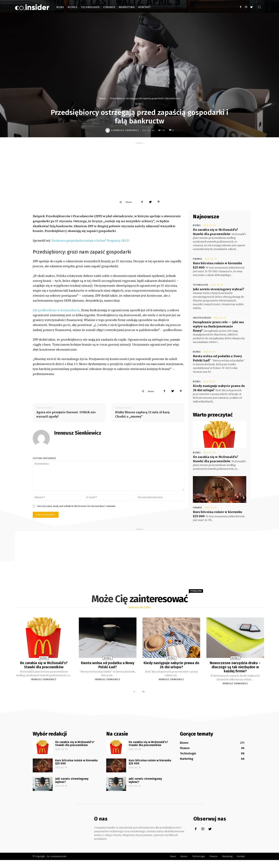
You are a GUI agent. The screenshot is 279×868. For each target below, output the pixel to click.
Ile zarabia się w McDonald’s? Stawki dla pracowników (44, 665)
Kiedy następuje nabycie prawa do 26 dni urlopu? (171, 665)
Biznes (102, 98)
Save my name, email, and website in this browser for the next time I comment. (76, 506)
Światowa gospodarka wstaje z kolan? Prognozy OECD (90, 241)
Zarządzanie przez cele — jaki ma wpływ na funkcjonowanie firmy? (218, 326)
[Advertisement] (139, 170)
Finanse (198, 259)
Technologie (201, 285)
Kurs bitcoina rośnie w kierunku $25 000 (76, 761)
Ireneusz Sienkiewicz (126, 130)
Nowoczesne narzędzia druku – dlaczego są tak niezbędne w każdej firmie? (235, 667)
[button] (259, 7)
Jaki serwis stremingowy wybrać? (219, 289)
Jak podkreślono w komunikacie (56, 310)
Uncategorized (202, 318)
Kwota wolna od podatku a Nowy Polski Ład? (108, 665)
